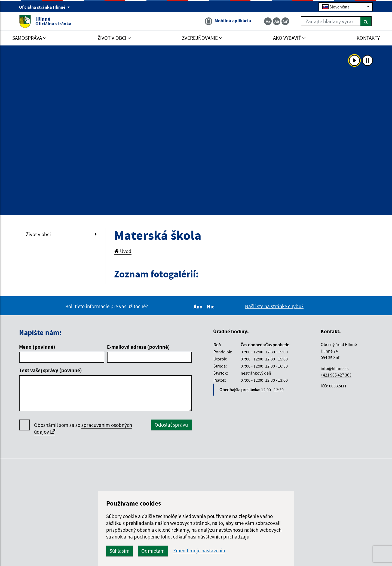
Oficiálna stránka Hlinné (45, 7)
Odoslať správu (171, 425)
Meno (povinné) (37, 347)
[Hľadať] (366, 21)
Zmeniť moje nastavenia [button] (199, 551)
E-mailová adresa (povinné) (138, 347)
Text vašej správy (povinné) (50, 370)
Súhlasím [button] (120, 551)
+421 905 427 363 (336, 375)
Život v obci (38, 234)
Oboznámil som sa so (83, 429)
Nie (212, 307)
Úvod (123, 251)
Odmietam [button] (153, 551)
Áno (199, 307)
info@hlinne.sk (335, 368)
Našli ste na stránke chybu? (274, 306)
